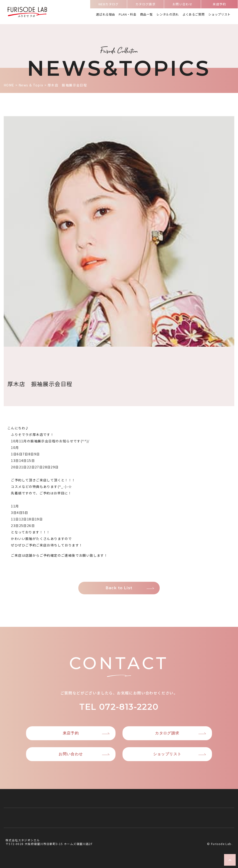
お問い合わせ (182, 6)
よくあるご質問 (194, 15)
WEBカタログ (109, 6)
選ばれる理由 (106, 15)
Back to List (119, 588)
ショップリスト (219, 15)
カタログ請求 (145, 6)
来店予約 (219, 6)
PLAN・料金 (128, 15)
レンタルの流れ (168, 15)
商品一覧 (147, 15)
